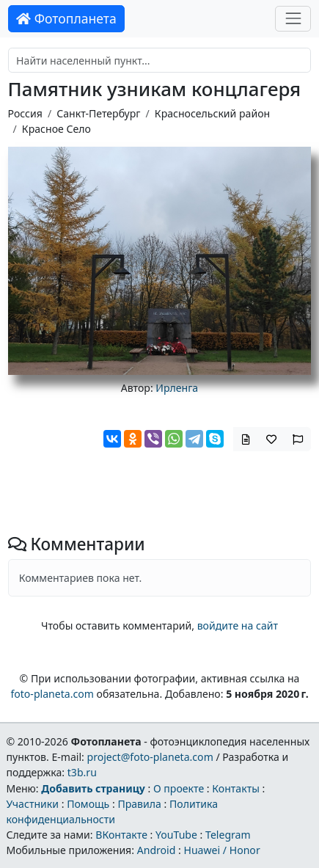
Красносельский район (212, 113)
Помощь (88, 804)
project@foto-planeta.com (150, 757)
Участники (32, 804)
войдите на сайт (238, 626)
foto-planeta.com (52, 694)
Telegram (228, 835)
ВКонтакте (121, 835)
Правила (139, 804)
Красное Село (56, 129)
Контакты (236, 788)
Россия (25, 113)
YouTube (176, 835)
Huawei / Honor (221, 850)
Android (157, 850)
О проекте (179, 788)
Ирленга (177, 388)
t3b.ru (82, 772)
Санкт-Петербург (98, 113)
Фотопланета (66, 18)
